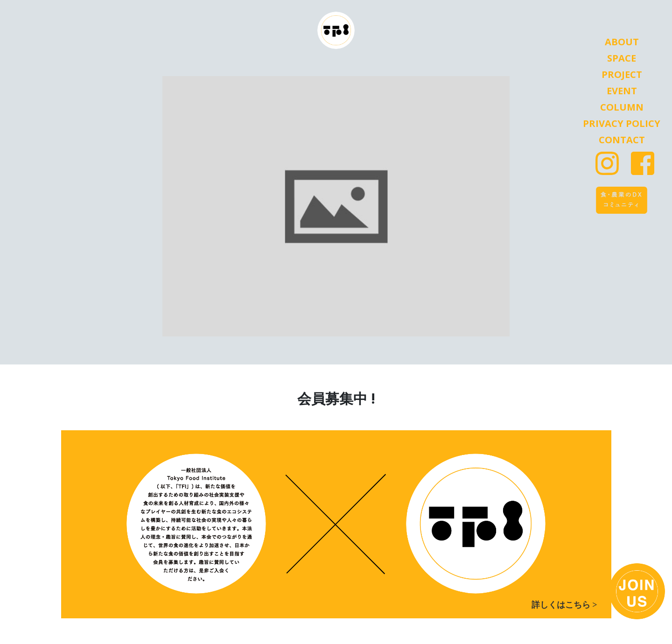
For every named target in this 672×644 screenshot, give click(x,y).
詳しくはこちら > (564, 605)
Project (622, 75)
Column (622, 107)
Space (622, 58)
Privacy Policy (622, 124)
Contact (622, 140)
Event (622, 91)
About (622, 42)
